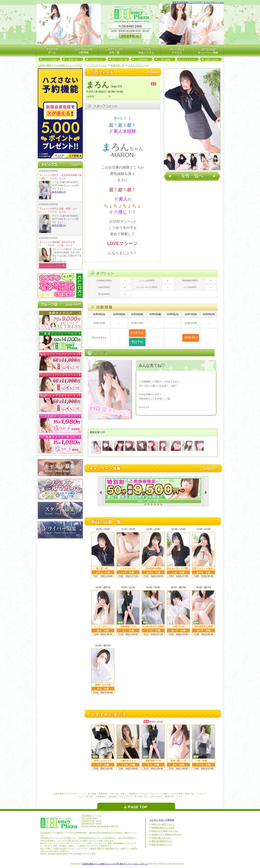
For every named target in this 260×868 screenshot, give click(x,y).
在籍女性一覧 (118, 65)
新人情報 (92, 794)
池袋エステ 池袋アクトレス (163, 824)
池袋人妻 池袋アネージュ (162, 841)
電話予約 (137, 342)
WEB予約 (169, 797)
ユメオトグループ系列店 (162, 820)
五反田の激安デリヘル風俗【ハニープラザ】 (60, 65)
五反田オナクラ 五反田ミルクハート (167, 834)
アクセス (144, 794)
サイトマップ (189, 60)
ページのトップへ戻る (137, 806)
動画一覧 (73, 60)
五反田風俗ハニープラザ (65, 794)
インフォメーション (97, 65)
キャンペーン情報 (159, 794)
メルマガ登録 (50, 60)
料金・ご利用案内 (129, 794)
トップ (82, 794)
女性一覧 (114, 794)
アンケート (96, 60)
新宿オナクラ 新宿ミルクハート (165, 831)
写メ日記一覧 (141, 797)
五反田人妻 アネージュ (161, 838)
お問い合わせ (212, 60)
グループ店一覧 (119, 60)
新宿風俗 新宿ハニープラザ (163, 828)
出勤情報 (103, 794)
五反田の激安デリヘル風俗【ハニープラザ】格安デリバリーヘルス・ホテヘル (115, 864)
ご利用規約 (142, 60)
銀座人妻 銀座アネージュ (162, 844)
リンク (179, 797)
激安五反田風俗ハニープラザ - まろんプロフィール (198, 2)
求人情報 (166, 60)
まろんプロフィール (138, 65)
